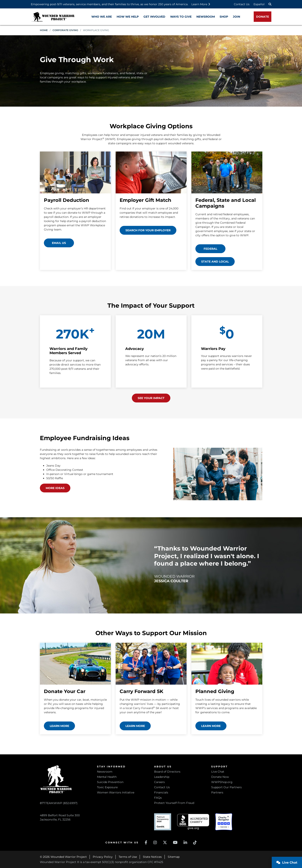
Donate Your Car (65, 691)
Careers (159, 782)
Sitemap (174, 857)
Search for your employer (148, 230)
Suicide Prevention (110, 782)
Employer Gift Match (145, 200)
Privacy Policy (103, 857)
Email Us (59, 243)
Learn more (59, 726)
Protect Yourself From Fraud (174, 803)
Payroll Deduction (67, 200)
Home (44, 30)
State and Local (215, 262)
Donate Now (220, 777)
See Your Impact (151, 398)
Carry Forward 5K (141, 691)
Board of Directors (167, 772)
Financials (161, 792)
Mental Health (107, 777)
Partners (217, 792)
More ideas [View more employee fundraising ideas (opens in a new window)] (55, 488)
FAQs (158, 798)
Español (259, 4)
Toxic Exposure (107, 787)
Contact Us (242, 4)
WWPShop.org (222, 782)
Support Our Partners (226, 787)
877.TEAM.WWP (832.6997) (59, 803)
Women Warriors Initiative (116, 792)
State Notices (152, 857)
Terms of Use (128, 857)
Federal (210, 249)
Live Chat (218, 772)
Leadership (162, 777)
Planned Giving (215, 691)
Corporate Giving (65, 30)
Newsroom (105, 772)
